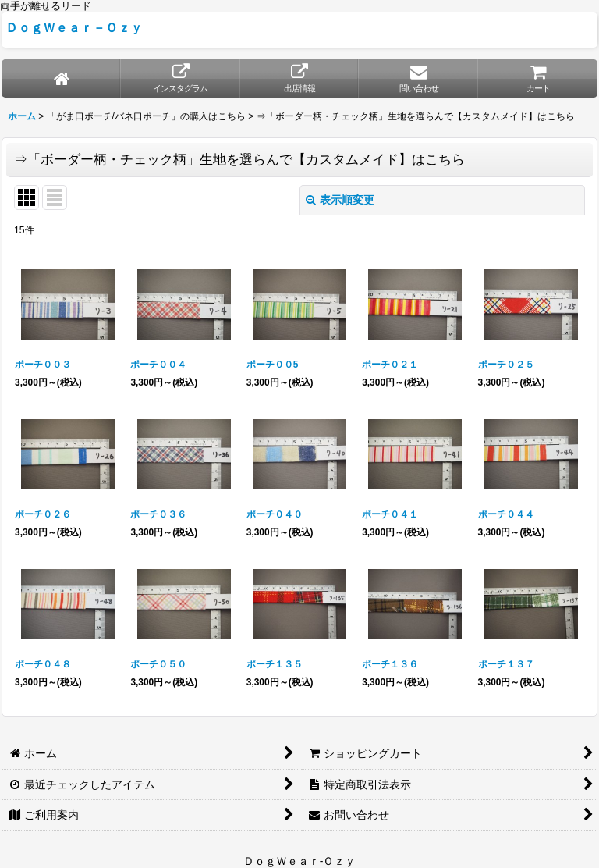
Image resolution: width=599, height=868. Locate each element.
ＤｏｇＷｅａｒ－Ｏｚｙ (74, 27)
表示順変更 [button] (340, 200)
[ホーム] (61, 78)
